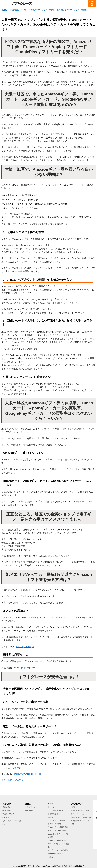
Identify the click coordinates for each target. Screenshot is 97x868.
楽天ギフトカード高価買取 (58, 831)
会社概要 (6, 817)
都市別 (50, 817)
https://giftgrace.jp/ (25, 646)
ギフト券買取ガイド (56, 811)
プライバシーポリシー (79, 814)
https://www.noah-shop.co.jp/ (28, 774)
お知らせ (51, 807)
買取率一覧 (29, 811)
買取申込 (92, 1)
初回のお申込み (8, 814)
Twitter (50, 857)
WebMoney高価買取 (56, 854)
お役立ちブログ (54, 814)
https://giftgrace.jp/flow (25, 668)
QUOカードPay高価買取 (57, 840)
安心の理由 (7, 811)
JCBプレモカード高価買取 (58, 850)
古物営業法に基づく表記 (80, 811)
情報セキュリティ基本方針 (81, 817)
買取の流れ (7, 807)
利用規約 (74, 807)
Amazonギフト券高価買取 (58, 827)
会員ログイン (30, 807)
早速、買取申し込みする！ (13, 780)
